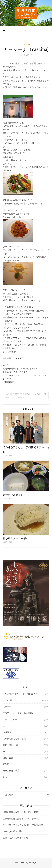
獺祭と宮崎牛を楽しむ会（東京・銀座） (21, 812)
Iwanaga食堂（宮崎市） (14, 831)
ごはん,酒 (26, 45)
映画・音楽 (8, 758)
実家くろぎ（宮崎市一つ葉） (16, 838)
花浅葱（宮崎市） (13, 495)
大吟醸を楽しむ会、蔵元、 (15, 739)
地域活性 (7, 732)
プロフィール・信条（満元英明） (18, 713)
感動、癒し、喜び (11, 745)
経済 (5, 777)
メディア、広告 (10, 719)
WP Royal (33, 863)
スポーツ (7, 707)
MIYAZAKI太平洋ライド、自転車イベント (22, 694)
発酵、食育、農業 (11, 770)
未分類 (6, 764)
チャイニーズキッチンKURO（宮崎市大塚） (23, 825)
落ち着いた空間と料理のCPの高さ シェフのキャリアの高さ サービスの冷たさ (26, 396)
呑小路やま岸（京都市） (17, 538)
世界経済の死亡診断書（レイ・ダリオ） (21, 819)
